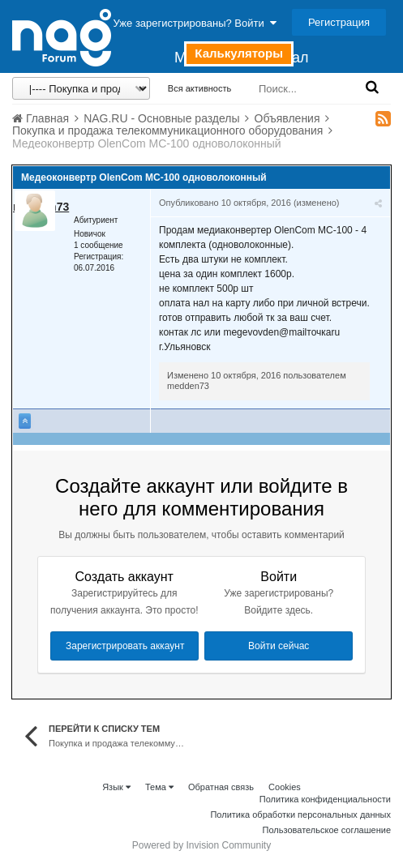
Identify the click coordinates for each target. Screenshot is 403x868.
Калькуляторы (239, 53)
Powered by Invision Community (201, 845)
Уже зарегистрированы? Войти (195, 23)
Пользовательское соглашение (327, 830)
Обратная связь (221, 787)
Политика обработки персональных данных (300, 815)
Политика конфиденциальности (325, 799)
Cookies (285, 787)
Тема (159, 787)
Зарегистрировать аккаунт (125, 646)
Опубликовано (225, 203)
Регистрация (339, 22)
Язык (116, 787)
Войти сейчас (279, 646)
